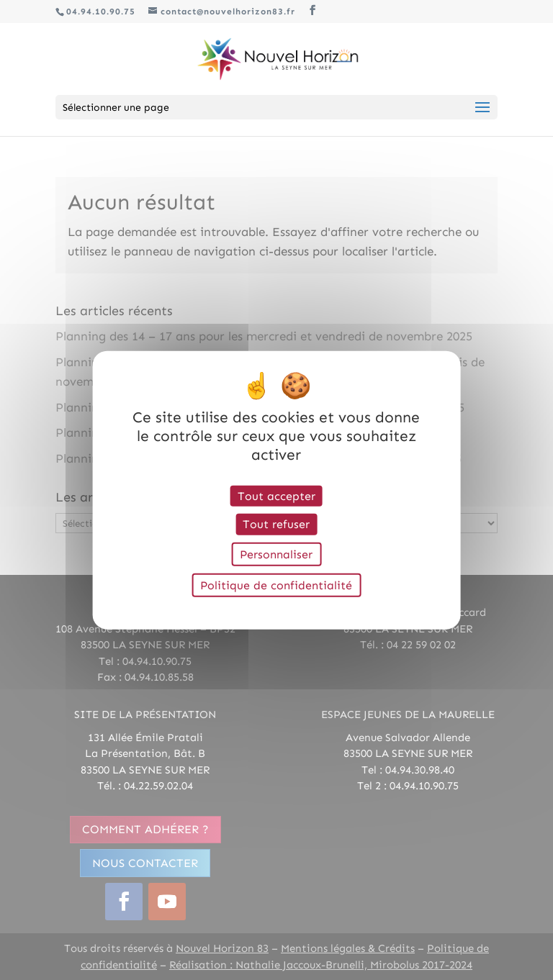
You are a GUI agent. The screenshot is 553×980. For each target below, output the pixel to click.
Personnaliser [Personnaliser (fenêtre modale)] (276, 554)
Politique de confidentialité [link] (276, 585)
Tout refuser (276, 524)
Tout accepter (276, 496)
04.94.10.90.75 (101, 12)
